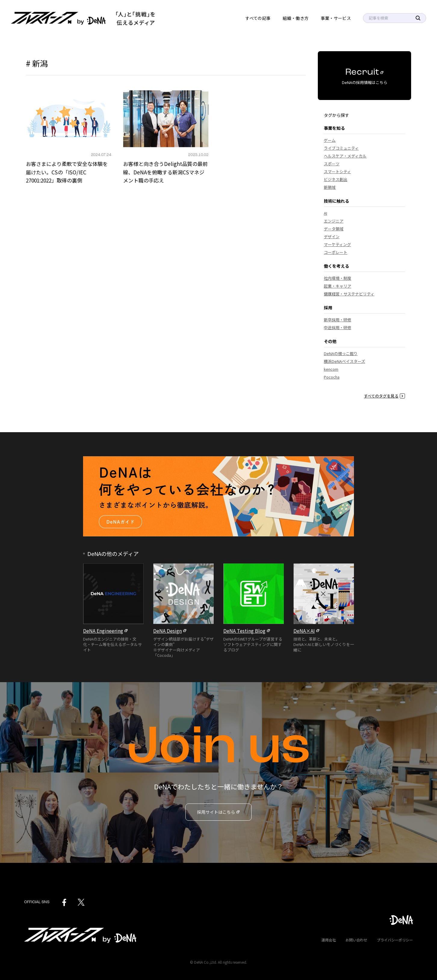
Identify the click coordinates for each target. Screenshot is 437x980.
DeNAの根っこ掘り (341, 353)
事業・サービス (336, 18)
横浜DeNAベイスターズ (344, 361)
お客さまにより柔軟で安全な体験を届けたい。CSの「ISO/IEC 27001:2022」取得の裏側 (67, 172)
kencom (331, 369)
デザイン (332, 237)
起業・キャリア (338, 286)
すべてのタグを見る (384, 396)
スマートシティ (337, 172)
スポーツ (332, 164)
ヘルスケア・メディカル (345, 156)
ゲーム (330, 140)
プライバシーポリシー (395, 940)
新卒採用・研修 (338, 320)
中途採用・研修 (338, 328)
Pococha (332, 377)
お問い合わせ (356, 940)
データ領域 (334, 229)
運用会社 (329, 940)
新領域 (330, 187)
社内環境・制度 (338, 278)
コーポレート (336, 252)
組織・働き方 (296, 18)
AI (325, 213)
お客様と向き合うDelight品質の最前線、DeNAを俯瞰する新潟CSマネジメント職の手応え (165, 172)
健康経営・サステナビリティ (349, 294)
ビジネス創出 (336, 179)
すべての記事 (258, 18)
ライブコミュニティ (341, 148)
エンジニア (334, 221)
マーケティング (337, 244)
